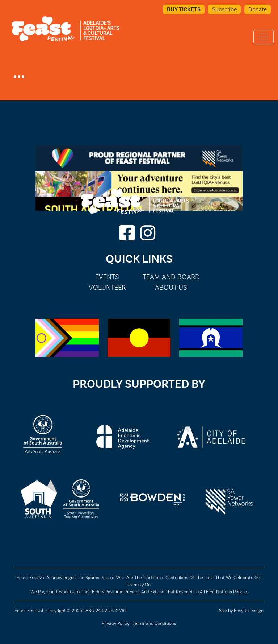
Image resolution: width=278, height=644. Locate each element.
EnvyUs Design (249, 610)
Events (107, 277)
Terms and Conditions (154, 623)
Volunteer (107, 287)
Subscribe (224, 9)
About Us (171, 287)
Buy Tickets (184, 9)
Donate (258, 9)
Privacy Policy (115, 623)
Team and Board (171, 277)
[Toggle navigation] (264, 37)
